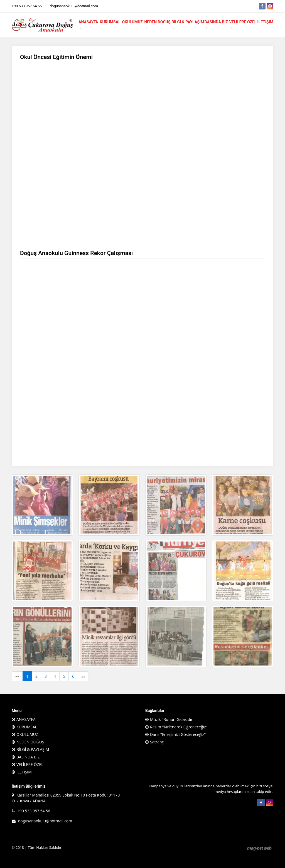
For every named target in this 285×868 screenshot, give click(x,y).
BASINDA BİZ (216, 22)
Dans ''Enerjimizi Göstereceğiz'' (178, 734)
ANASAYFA (88, 22)
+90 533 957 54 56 (27, 6)
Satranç (157, 742)
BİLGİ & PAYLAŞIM (188, 22)
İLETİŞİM (265, 22)
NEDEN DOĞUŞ (157, 22)
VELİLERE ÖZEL (243, 22)
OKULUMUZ (132, 22)
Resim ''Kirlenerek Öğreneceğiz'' (179, 727)
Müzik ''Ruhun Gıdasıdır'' (172, 719)
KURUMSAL (110, 22)
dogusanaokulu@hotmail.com (74, 6)
